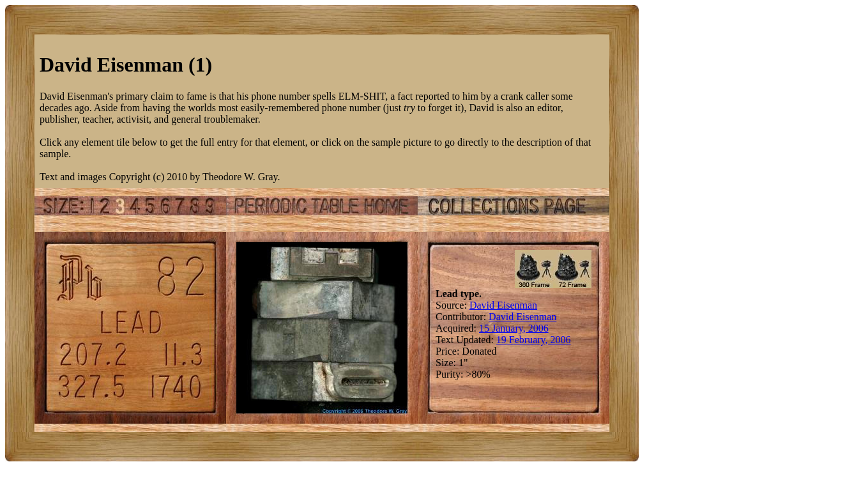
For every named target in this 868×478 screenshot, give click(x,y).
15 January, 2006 (514, 328)
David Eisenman (503, 305)
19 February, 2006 (534, 340)
